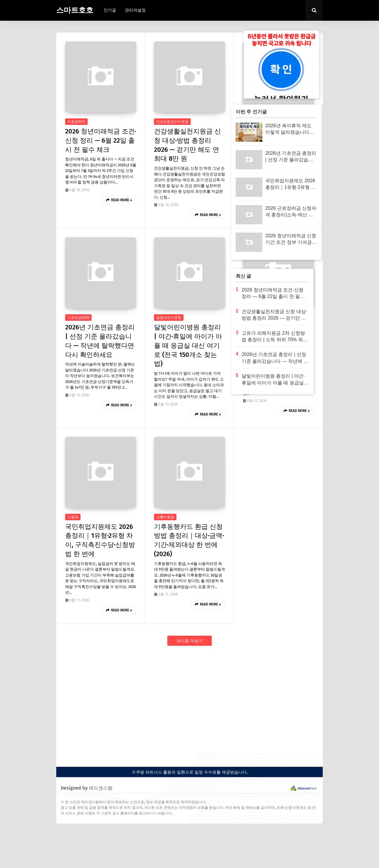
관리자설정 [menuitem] (135, 10)
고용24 (73, 517)
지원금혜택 (76, 122)
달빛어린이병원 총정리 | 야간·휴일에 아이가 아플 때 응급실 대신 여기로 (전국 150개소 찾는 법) (188, 345)
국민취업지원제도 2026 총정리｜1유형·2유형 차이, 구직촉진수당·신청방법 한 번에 (100, 540)
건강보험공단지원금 (172, 122)
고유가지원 (254, 318)
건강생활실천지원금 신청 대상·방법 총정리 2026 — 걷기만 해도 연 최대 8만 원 (187, 145)
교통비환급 (165, 517)
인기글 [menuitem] (110, 10)
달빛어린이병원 (169, 318)
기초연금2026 (78, 318)
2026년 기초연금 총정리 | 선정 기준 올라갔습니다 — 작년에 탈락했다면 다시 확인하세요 (100, 341)
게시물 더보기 (189, 641)
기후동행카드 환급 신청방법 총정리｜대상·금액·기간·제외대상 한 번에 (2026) (189, 540)
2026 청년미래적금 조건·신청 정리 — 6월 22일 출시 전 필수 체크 (101, 140)
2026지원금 (254, 122)
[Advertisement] (189, 699)
